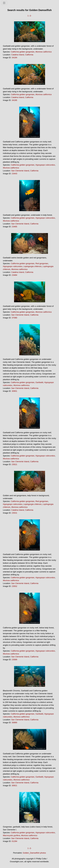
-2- (30, 16)
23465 (14, 227)
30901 (14, 391)
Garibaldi (39, 382)
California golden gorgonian (23, 52)
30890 (14, 723)
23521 (14, 464)
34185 (14, 100)
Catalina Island (18, 55)
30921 (14, 785)
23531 (14, 513)
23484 (14, 275)
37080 (14, 318)
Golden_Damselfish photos (34, 853)
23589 (14, 660)
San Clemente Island (20, 171)
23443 (14, 174)
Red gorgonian (42, 263)
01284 (14, 841)
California (29, 55)
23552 (14, 586)
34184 (14, 58)
